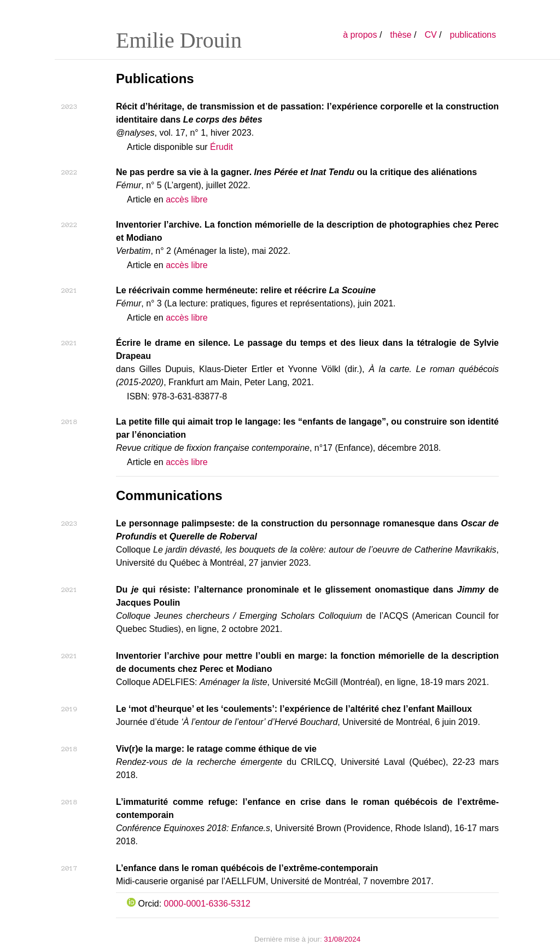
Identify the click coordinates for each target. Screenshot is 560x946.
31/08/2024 (342, 939)
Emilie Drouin (179, 40)
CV (430, 35)
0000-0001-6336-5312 (207, 904)
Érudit (221, 147)
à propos (360, 35)
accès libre (186, 199)
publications (473, 35)
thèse (401, 35)
